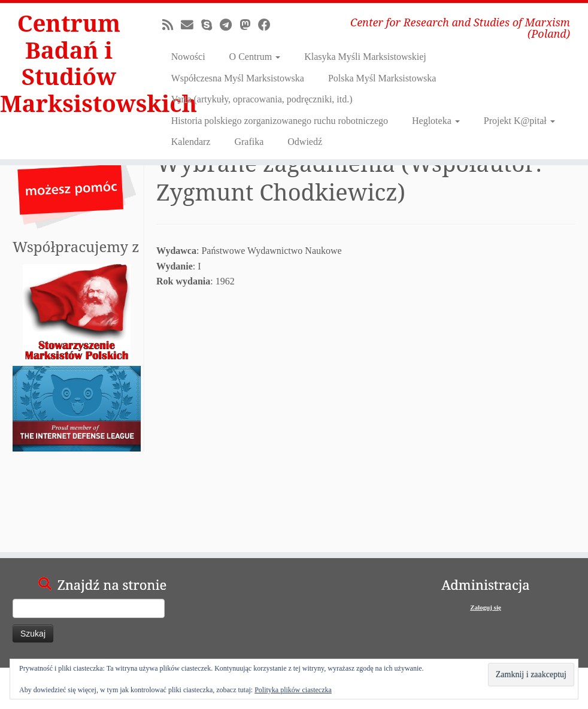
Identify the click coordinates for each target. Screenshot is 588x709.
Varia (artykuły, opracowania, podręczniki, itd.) (262, 99)
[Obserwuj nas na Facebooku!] (268, 25)
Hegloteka (436, 121)
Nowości (188, 57)
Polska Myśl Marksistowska (382, 78)
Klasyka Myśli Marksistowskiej (365, 57)
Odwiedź (305, 142)
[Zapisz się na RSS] (172, 25)
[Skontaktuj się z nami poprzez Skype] (210, 25)
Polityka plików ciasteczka (293, 690)
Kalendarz (191, 142)
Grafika (249, 142)
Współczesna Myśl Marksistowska (238, 78)
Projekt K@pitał (519, 121)
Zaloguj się (486, 607)
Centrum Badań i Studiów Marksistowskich (69, 67)
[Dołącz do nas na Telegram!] (230, 25)
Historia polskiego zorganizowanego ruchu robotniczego (280, 121)
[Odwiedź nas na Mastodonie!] (249, 25)
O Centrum (255, 57)
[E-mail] (191, 25)
